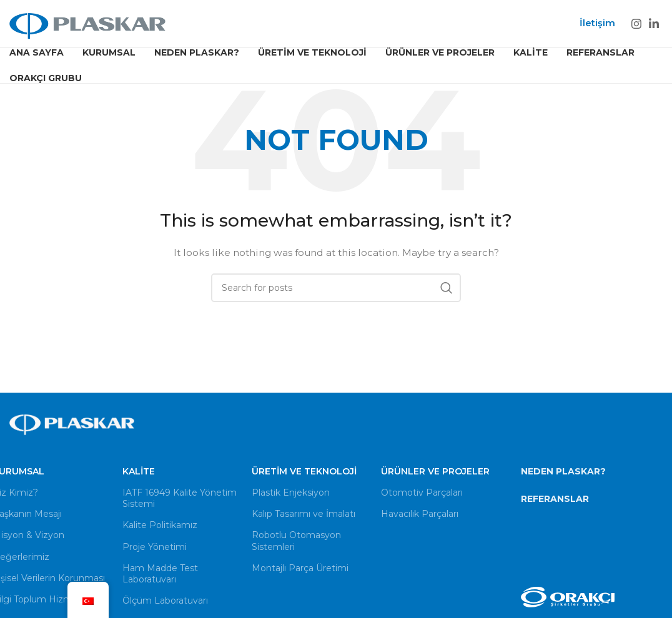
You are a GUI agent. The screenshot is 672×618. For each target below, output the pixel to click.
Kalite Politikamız (160, 526)
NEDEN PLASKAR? (563, 471)
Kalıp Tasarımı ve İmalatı (304, 514)
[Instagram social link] (636, 24)
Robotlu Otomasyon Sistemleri (296, 541)
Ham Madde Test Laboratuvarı (160, 574)
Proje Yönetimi (155, 547)
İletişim (597, 23)
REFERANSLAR (555, 499)
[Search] (336, 288)
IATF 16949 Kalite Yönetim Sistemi (180, 498)
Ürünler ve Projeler (435, 471)
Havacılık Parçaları (420, 514)
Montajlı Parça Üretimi (300, 568)
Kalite (139, 471)
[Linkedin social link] (654, 24)
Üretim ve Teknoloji (304, 471)
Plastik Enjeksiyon (291, 493)
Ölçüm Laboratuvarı (165, 601)
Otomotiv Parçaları (422, 493)
